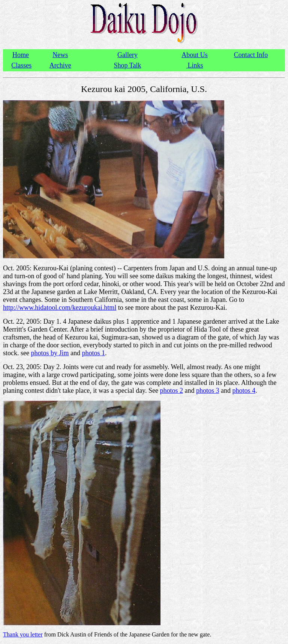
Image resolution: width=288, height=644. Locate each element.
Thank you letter (23, 634)
